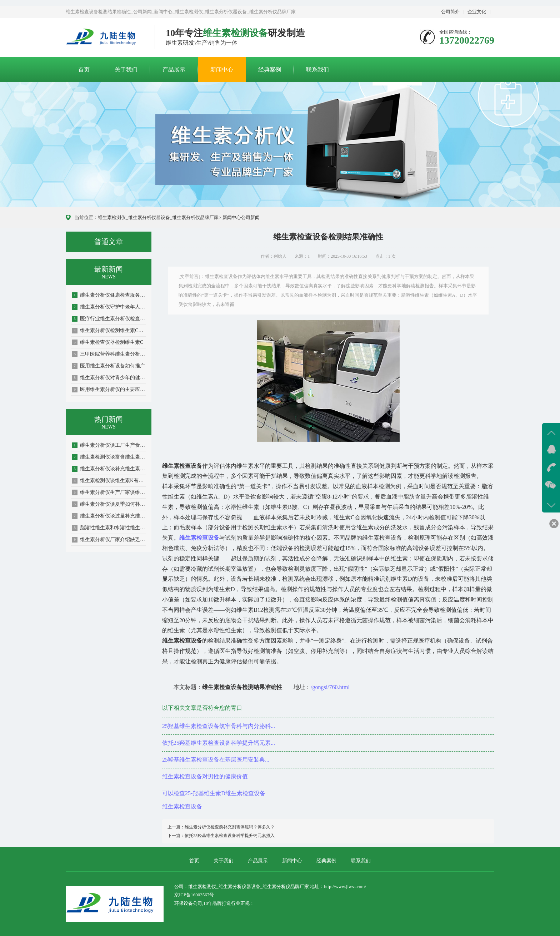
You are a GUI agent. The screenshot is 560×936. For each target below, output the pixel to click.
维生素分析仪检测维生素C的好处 (109, 331)
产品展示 (174, 70)
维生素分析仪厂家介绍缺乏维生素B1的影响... (109, 540)
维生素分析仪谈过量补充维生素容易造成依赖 (109, 516)
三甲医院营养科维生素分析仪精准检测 (109, 354)
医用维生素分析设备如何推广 (108, 366)
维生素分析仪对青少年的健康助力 (109, 378)
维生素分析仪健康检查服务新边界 (109, 295)
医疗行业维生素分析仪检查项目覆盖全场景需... (109, 319)
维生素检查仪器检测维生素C (107, 342)
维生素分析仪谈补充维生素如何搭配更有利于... (109, 469)
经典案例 (270, 70)
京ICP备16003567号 (194, 895)
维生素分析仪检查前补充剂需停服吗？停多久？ (230, 827)
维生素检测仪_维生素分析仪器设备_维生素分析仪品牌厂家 (158, 217)
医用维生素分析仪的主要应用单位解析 (109, 390)
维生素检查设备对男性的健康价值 (205, 776)
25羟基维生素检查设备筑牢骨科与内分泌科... (219, 726)
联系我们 (317, 70)
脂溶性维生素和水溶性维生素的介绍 (109, 528)
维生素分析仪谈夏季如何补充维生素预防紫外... (109, 504)
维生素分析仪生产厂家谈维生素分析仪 (109, 492)
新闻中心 (222, 70)
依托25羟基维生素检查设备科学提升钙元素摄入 (230, 836)
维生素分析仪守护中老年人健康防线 (109, 307)
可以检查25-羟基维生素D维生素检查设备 (214, 793)
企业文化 (477, 12)
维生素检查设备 (182, 806)
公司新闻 (250, 217)
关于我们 (126, 70)
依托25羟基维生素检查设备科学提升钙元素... (219, 743)
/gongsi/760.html (330, 687)
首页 (84, 70)
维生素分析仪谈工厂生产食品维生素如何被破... (109, 445)
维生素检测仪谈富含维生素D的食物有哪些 (109, 457)
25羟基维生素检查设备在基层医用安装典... (216, 760)
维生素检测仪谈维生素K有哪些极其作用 (109, 481)
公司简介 (450, 12)
